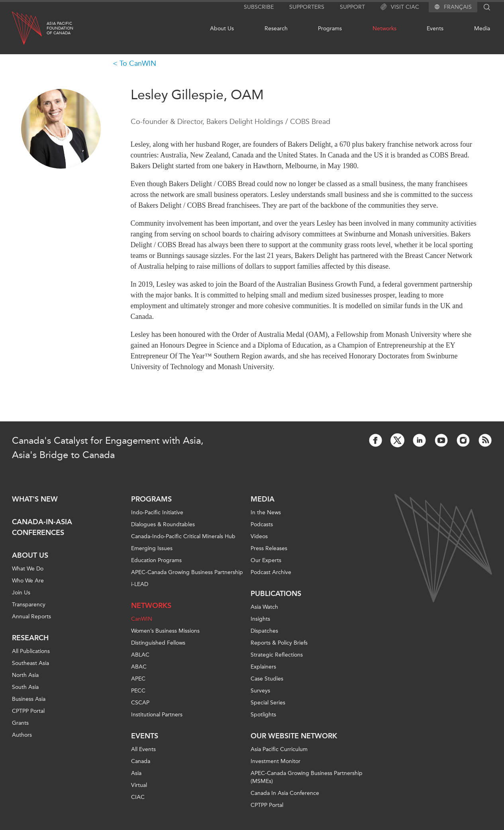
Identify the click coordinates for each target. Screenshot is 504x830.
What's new (35, 499)
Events (435, 29)
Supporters (307, 7)
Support (352, 7)
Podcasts (262, 524)
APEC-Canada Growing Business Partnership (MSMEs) (307, 777)
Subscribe (259, 7)
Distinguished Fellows (158, 643)
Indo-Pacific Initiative (157, 512)
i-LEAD (140, 584)
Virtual (139, 785)
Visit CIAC (400, 7)
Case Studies (267, 679)
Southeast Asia (30, 663)
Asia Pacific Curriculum (279, 749)
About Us (222, 29)
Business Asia (29, 699)
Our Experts (266, 560)
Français (458, 7)
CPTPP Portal (28, 711)
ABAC (139, 667)
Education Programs (156, 560)
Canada (141, 761)
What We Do (28, 569)
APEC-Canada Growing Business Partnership (187, 572)
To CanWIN (138, 63)
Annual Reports (31, 617)
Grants (20, 723)
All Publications (31, 651)
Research (276, 29)
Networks (384, 29)
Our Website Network (294, 736)
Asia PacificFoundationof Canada (60, 28)
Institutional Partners (157, 715)
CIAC (138, 797)
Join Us (21, 593)
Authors (22, 735)
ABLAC (140, 655)
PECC (138, 691)
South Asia (25, 687)
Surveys (260, 691)
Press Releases (269, 548)
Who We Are (28, 581)
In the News (266, 512)
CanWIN (142, 619)
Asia (136, 773)
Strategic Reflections (277, 655)
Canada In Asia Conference (285, 793)
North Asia (25, 675)
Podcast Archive (271, 572)
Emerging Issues (152, 548)
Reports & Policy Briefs (279, 643)
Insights (260, 619)
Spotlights (263, 715)
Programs (330, 29)
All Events (143, 749)
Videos (259, 536)
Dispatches (264, 631)
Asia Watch (264, 607)
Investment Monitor (276, 761)
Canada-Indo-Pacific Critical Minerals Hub (183, 536)
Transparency (29, 605)
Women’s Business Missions (165, 631)
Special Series (268, 703)
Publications (276, 594)
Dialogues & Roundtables (163, 524)
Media (482, 29)
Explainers (263, 667)
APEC (138, 679)
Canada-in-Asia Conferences (42, 527)
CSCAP (140, 703)
